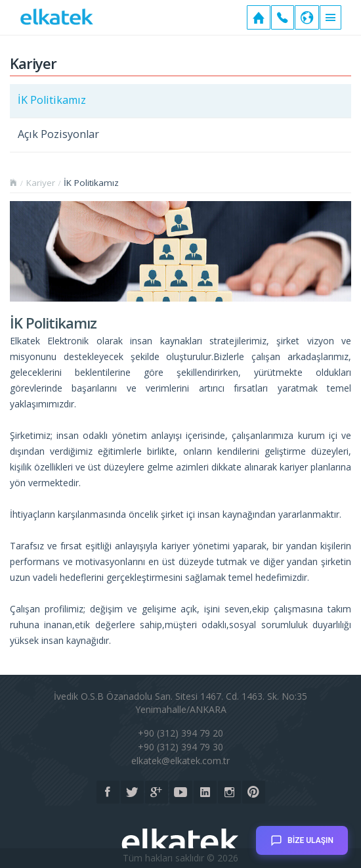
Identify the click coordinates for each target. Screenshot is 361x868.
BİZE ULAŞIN (302, 836)
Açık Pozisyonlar (58, 134)
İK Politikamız (52, 100)
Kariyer (41, 183)
